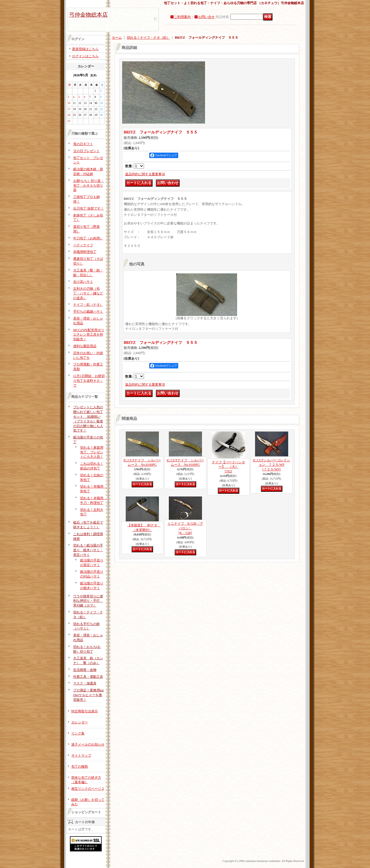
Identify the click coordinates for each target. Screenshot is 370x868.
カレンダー (80, 722)
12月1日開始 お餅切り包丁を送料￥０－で (89, 381)
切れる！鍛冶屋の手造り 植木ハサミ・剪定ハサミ (88, 550)
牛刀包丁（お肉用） (88, 238)
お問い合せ (206, 17)
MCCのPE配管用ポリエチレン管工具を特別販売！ (89, 335)
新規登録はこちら (85, 49)
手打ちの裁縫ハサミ (88, 312)
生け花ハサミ (83, 282)
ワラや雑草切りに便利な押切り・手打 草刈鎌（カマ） (88, 601)
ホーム (117, 38)
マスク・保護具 (85, 683)
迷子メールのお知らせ (88, 744)
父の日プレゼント (86, 151)
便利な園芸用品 (85, 346)
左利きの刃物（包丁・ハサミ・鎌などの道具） (88, 293)
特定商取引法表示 (85, 711)
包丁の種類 (80, 767)
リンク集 (78, 733)
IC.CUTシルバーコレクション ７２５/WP (271, 465)
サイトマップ (81, 755)
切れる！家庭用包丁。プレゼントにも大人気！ (92, 452)
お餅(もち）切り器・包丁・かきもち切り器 (89, 185)
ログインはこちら (85, 56)
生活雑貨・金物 (85, 670)
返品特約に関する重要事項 (145, 174)
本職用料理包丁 (85, 252)
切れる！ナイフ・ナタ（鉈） (148, 38)
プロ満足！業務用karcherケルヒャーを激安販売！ (89, 695)
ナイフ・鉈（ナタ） (88, 305)
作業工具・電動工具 (88, 677)
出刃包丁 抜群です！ (89, 208)
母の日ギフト (83, 144)
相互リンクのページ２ (88, 789)
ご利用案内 (182, 17)
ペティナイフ (83, 245)
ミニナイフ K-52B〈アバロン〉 (185, 528)
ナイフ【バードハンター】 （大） (229, 467)
